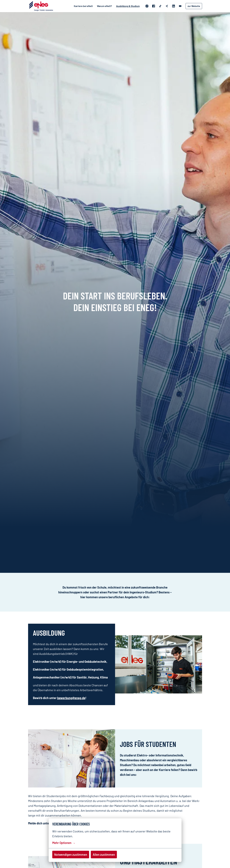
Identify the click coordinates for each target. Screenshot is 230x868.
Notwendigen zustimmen (71, 855)
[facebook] (154, 6)
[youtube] (180, 6)
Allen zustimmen (104, 855)
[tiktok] (160, 6)
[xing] (167, 6)
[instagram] (147, 6)
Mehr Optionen (64, 843)
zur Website (194, 6)
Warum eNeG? (104, 6)
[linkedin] (174, 6)
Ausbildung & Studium (128, 6)
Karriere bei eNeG (83, 6)
